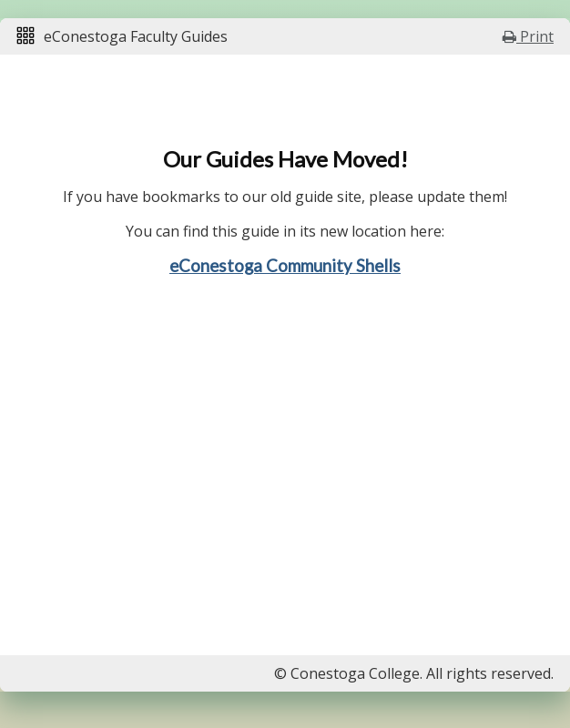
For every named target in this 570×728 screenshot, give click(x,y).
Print (528, 36)
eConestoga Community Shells (285, 266)
